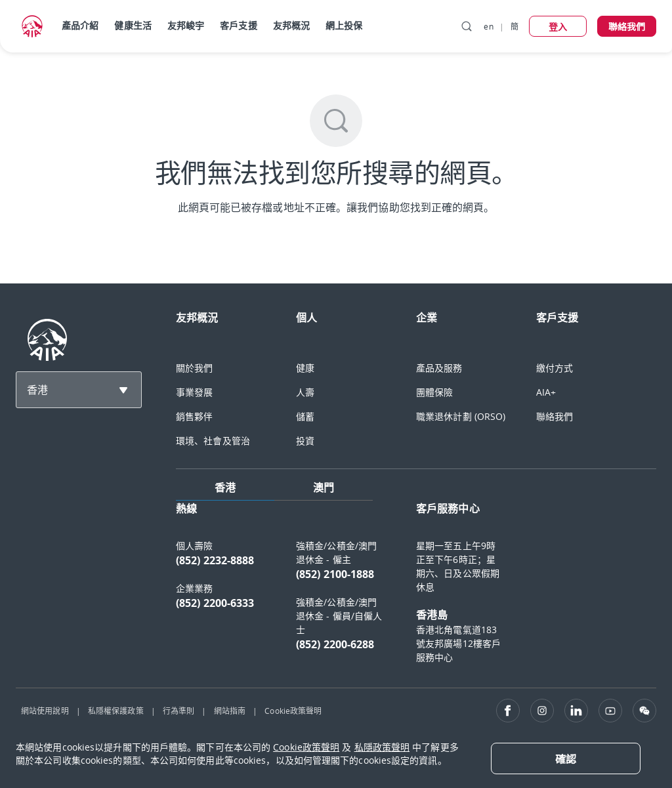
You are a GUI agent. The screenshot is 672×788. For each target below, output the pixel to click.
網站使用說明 (45, 711)
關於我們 (194, 368)
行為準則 (178, 711)
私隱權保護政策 (116, 711)
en (488, 26)
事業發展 (194, 392)
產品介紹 (80, 25)
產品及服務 (439, 368)
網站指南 (230, 711)
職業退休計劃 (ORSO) (461, 416)
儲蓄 (305, 416)
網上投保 (344, 25)
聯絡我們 (555, 416)
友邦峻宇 (186, 25)
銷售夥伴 (194, 416)
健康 (305, 368)
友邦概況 (291, 25)
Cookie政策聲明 (293, 711)
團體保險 (434, 392)
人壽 (305, 392)
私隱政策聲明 (382, 747)
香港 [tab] (225, 487)
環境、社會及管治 (213, 441)
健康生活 (133, 25)
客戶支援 (238, 25)
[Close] (566, 758)
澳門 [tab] (324, 487)
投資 (305, 441)
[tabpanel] (416, 589)
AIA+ (546, 392)
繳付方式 (555, 368)
